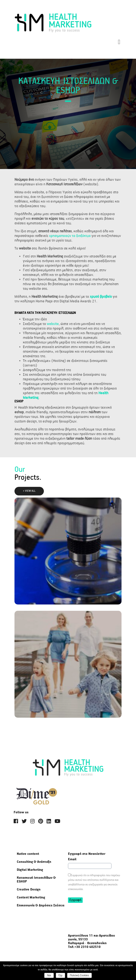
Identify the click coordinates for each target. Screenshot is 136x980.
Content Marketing (31, 897)
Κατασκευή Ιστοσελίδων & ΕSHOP (36, 880)
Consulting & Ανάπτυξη (34, 862)
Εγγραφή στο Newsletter (87, 854)
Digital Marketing (30, 870)
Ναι (49, 975)
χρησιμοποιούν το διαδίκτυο (70, 236)
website (53, 324)
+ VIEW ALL (29, 491)
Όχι (60, 975)
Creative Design (29, 890)
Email (72, 859)
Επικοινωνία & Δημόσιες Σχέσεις (41, 905)
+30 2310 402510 (87, 947)
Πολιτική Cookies (79, 975)
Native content (28, 854)
